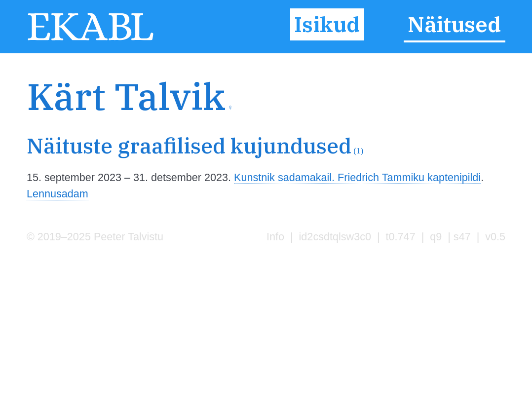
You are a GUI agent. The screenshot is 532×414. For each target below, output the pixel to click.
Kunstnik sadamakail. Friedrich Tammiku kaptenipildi (357, 177)
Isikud (327, 24)
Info (275, 237)
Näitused (454, 24)
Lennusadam (57, 194)
